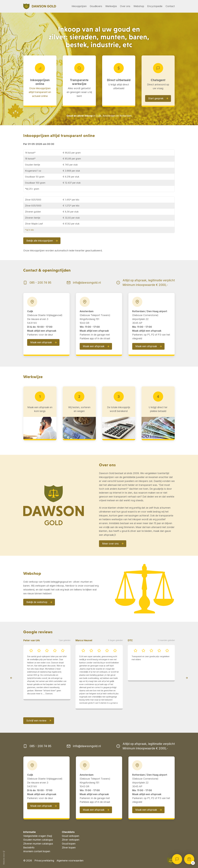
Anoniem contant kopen (37, 851)
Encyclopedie (155, 6)
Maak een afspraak (41, 342)
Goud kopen (69, 844)
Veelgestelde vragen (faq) (38, 836)
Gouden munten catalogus (38, 840)
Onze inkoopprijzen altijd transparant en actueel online (40, 92)
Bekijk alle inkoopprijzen (40, 241)
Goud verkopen (71, 836)
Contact (170, 6)
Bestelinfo (29, 848)
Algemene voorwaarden (70, 861)
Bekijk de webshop (37, 602)
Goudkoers (96, 6)
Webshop (139, 6)
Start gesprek (156, 98)
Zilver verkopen (71, 840)
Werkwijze (111, 6)
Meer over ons (110, 544)
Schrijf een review (36, 721)
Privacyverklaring (44, 861)
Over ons (125, 6)
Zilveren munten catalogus (38, 844)
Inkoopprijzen (79, 6)
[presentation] (11, 678)
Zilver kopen (69, 848)
